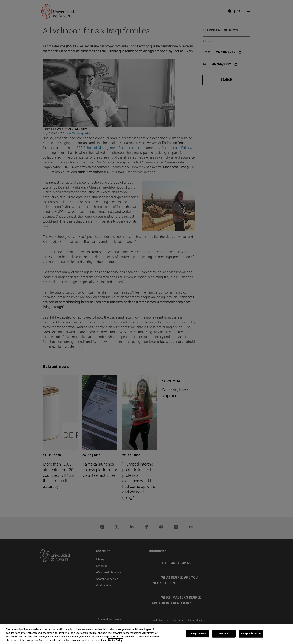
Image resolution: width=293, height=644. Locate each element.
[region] (146, 634)
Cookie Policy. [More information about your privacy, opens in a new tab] (115, 640)
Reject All (224, 634)
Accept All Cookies (251, 634)
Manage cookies (197, 634)
